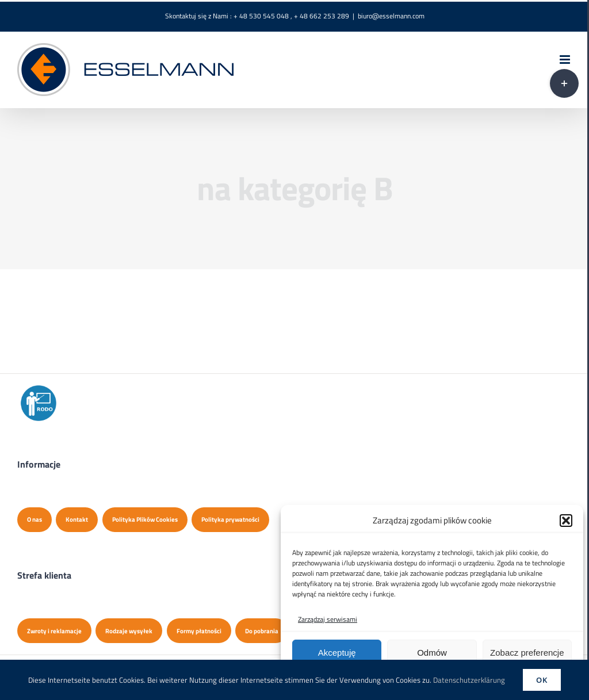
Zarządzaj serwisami (328, 619)
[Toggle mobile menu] (566, 60)
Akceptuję (337, 653)
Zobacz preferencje (527, 653)
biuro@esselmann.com (391, 16)
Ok (542, 680)
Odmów (432, 653)
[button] (566, 521)
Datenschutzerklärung (469, 680)
